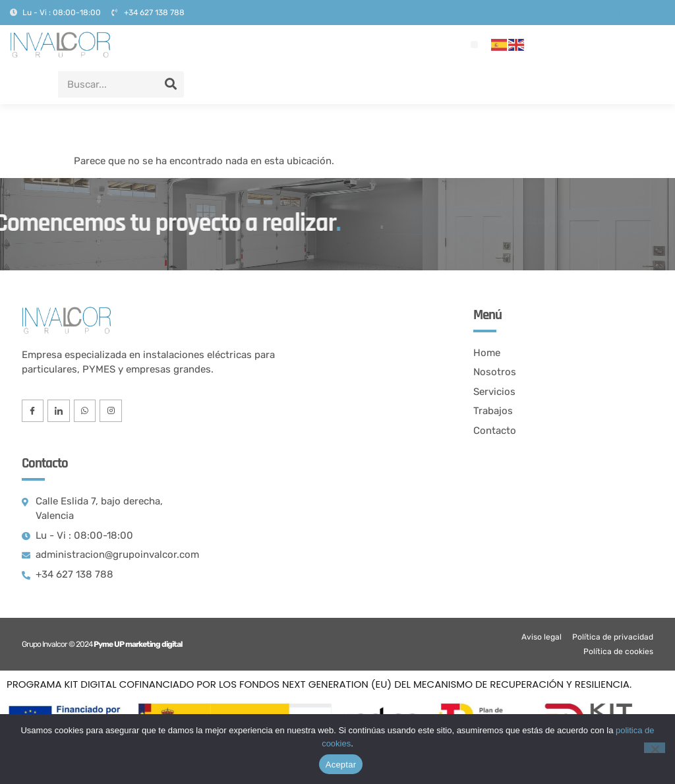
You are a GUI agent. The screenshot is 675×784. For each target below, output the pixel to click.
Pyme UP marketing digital (138, 644)
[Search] (171, 84)
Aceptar (341, 765)
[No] (655, 748)
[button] (474, 45)
